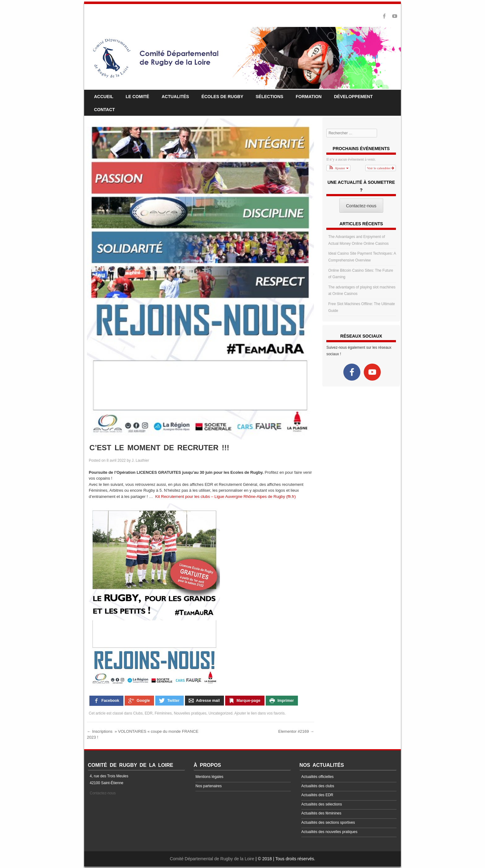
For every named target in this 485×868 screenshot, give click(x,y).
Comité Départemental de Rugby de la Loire (212, 859)
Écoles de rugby (222, 97)
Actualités (175, 97)
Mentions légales (209, 777)
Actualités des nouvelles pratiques (329, 832)
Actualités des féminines (321, 813)
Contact (104, 110)
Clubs (138, 713)
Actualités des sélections (322, 804)
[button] (338, 168)
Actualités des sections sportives (328, 823)
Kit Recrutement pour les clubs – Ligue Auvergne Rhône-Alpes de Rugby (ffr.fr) (225, 497)
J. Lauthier (140, 460)
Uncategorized (220, 713)
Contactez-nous (103, 793)
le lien (252, 713)
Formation (309, 97)
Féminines (163, 713)
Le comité (137, 97)
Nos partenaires (209, 786)
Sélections (270, 97)
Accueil (104, 97)
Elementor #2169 (296, 731)
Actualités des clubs (318, 786)
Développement (353, 97)
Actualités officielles (318, 777)
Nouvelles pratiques (190, 713)
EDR (149, 713)
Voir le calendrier (381, 168)
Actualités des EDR (317, 795)
